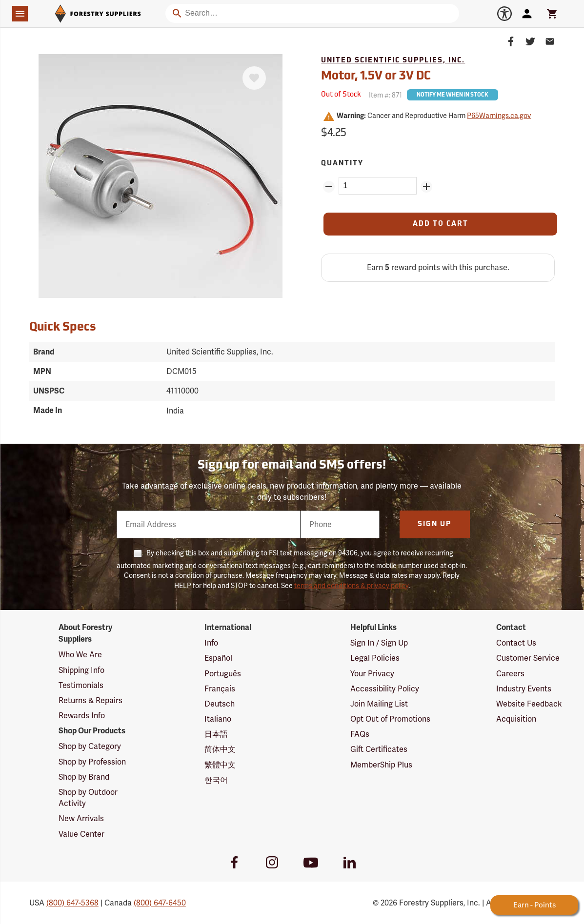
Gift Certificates (379, 749)
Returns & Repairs (91, 700)
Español (218, 658)
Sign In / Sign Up (379, 643)
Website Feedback (529, 704)
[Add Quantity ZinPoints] (426, 187)
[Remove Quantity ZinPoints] (329, 187)
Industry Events (524, 689)
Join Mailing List (379, 704)
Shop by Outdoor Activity (88, 798)
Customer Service (528, 658)
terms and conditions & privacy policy (351, 586)
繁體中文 (220, 765)
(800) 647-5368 (72, 903)
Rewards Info (82, 716)
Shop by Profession (92, 762)
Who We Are (80, 655)
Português (223, 674)
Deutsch (220, 704)
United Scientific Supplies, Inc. (393, 61)
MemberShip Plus (381, 765)
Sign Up (434, 524)
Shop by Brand (84, 777)
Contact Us (516, 643)
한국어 (216, 780)
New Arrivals (81, 818)
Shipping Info (81, 670)
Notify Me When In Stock (453, 95)
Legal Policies (375, 658)
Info (211, 643)
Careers (510, 674)
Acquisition (516, 719)
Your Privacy (372, 674)
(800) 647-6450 (160, 903)
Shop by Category (90, 746)
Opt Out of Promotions (390, 719)
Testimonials (81, 685)
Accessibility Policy (385, 689)
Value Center (81, 834)
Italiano (218, 719)
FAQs (360, 734)
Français (220, 689)
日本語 (216, 734)
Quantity (342, 164)
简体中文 (220, 749)
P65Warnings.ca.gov (499, 116)
